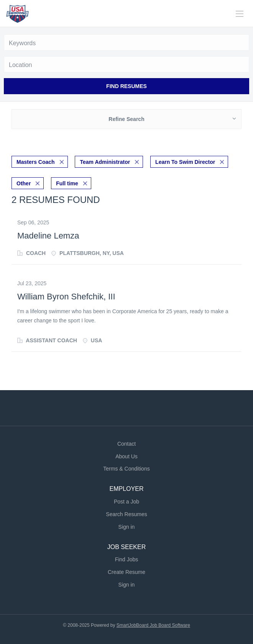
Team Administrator (105, 162)
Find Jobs (127, 559)
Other (24, 183)
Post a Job (127, 502)
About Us (127, 456)
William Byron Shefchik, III (66, 297)
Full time (67, 183)
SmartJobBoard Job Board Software (153, 625)
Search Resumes (126, 514)
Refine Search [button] (126, 119)
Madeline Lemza (48, 236)
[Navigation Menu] (240, 14)
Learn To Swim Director (185, 162)
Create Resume (127, 572)
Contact (127, 444)
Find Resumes (127, 86)
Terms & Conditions (126, 469)
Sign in (127, 527)
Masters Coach (36, 162)
